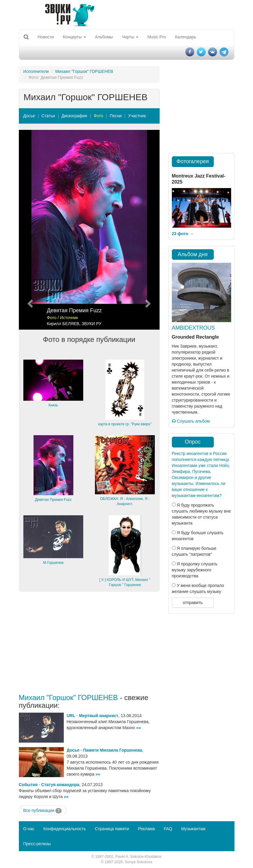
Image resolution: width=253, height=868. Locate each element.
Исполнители (36, 71)
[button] (29, 230)
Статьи (48, 116)
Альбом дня (193, 254)
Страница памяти (112, 829)
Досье (29, 116)
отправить (193, 603)
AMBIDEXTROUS (193, 328)
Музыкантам (193, 829)
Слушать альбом (191, 421)
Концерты (74, 37)
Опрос (193, 442)
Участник (137, 116)
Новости (46, 37)
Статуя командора (60, 785)
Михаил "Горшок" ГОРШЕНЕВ (84, 71)
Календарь (185, 37)
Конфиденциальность (65, 829)
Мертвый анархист (99, 716)
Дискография (74, 116)
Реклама (146, 829)
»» (139, 728)
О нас (29, 829)
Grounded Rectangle (195, 337)
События (28, 785)
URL (71, 716)
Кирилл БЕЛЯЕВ (63, 324)
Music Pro (157, 37)
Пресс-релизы (37, 844)
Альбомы (104, 37)
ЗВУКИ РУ (92, 324)
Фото (99, 116)
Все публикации (43, 811)
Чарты (130, 37)
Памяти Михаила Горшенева (113, 750)
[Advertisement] (89, 643)
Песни (116, 116)
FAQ (168, 829)
